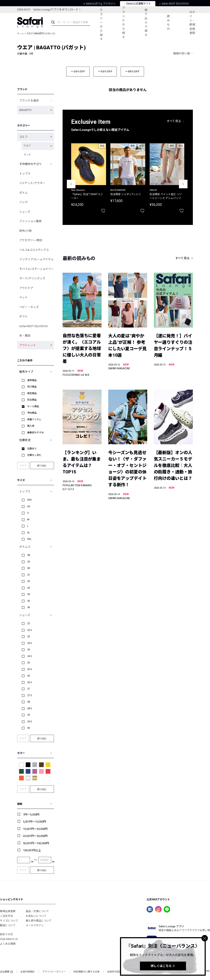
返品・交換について (37, 911)
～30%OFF (78, 71)
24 (28, 650)
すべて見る (174, 121)
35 (28, 601)
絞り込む (42, 465)
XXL (29, 539)
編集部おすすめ (35, 433)
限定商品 (32, 393)
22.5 (29, 630)
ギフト (23, 316)
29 (28, 562)
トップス (25, 174)
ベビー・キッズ (29, 307)
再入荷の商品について (39, 921)
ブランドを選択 (29, 101)
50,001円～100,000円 (36, 843)
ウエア (27, 146)
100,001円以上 (32, 850)
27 (28, 689)
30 (28, 568)
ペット (23, 297)
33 (28, 588)
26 (28, 676)
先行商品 (32, 387)
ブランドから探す (124, 22)
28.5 (29, 708)
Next (183, 184)
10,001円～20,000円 (35, 829)
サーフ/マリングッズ (32, 278)
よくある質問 (8, 944)
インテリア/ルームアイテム (36, 259)
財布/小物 (25, 231)
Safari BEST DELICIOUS (34, 326)
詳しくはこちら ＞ (163, 966)
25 (28, 663)
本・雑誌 (25, 336)
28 (28, 555)
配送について (8, 925)
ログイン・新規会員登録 (192, 23)
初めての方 (6, 934)
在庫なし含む (34, 455)
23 (28, 637)
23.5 (29, 643)
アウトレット (28, 345)
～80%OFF (132, 71)
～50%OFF (105, 71)
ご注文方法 (6, 916)
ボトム (23, 193)
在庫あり (32, 449)
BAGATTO (25, 110)
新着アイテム (34, 420)
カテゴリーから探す (101, 22)
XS (29, 506)
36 (28, 607)
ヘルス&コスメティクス (34, 250)
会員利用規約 (27, 972)
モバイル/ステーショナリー (37, 269)
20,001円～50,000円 (35, 836)
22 (28, 623)
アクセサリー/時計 (31, 240)
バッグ (23, 202)
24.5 (29, 656)
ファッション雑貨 (30, 221)
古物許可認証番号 (117, 972)
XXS (29, 500)
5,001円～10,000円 (34, 822)
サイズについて (9, 921)
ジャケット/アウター (32, 183)
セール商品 (33, 406)
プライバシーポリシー (54, 972)
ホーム (20, 34)
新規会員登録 (8, 911)
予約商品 (32, 413)
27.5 (29, 695)
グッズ (27, 155)
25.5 (29, 669)
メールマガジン (35, 925)
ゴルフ (23, 137)
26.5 (29, 682)
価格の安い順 (181, 53)
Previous (71, 184)
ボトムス (25, 547)
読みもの (168, 22)
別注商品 (32, 400)
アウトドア (26, 288)
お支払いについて (36, 916)
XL (29, 533)
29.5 (29, 722)
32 (28, 581)
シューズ (25, 212)
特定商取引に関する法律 (86, 972)
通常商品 (32, 380)
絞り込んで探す (146, 22)
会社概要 (6, 972)
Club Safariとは (9, 939)
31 (28, 575)
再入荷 (31, 426)
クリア (23, 466)
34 (28, 594)
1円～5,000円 (31, 815)
